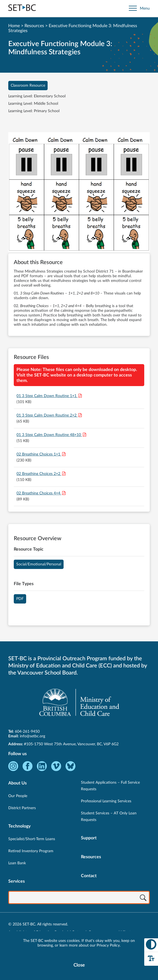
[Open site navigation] (139, 8)
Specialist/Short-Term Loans (32, 839)
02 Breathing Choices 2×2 (39, 474)
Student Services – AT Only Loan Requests (109, 817)
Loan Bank (17, 863)
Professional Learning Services (106, 801)
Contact (89, 876)
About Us (17, 783)
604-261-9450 (27, 732)
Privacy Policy (108, 945)
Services (17, 881)
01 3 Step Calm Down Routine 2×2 (47, 415)
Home (14, 26)
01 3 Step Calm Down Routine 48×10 (49, 435)
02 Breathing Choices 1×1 (39, 454)
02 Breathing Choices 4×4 (39, 493)
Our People (18, 796)
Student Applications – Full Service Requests (110, 786)
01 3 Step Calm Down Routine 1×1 (47, 396)
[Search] (143, 898)
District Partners (22, 808)
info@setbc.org (32, 736)
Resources (34, 26)
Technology (19, 826)
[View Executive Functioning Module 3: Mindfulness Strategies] (79, 193)
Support (89, 838)
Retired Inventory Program (31, 851)
